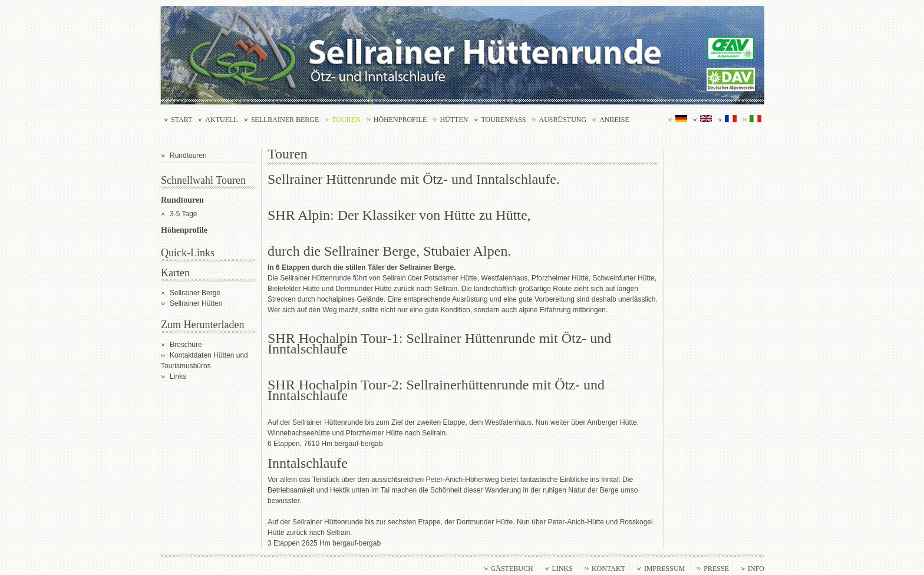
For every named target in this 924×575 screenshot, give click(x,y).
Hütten (454, 120)
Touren (346, 120)
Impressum (664, 569)
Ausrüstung (562, 120)
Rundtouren (188, 156)
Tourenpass (503, 120)
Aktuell (221, 120)
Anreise (614, 120)
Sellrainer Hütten (196, 303)
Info (756, 569)
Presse (716, 569)
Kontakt (608, 569)
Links (178, 376)
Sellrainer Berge (285, 120)
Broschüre (186, 345)
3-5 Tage (183, 214)
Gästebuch (512, 569)
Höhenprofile (400, 120)
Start (181, 120)
